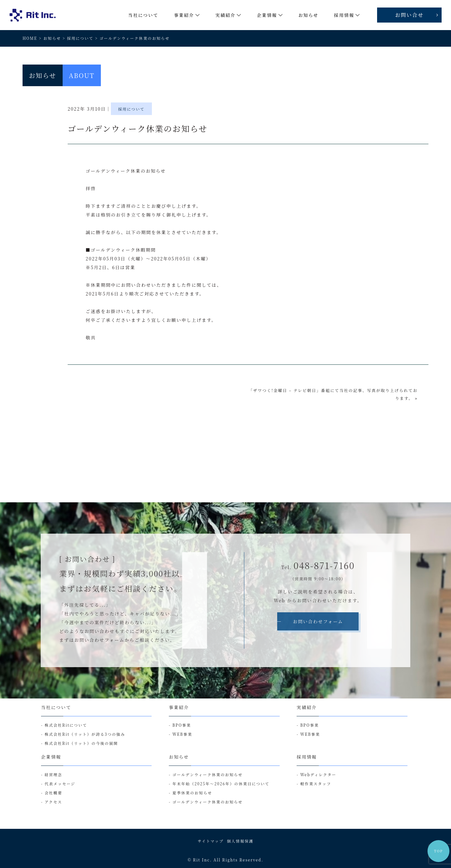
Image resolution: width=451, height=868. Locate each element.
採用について (80, 38)
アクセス (53, 802)
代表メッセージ (60, 784)
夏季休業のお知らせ (192, 793)
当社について (56, 707)
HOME (30, 38)
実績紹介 (307, 707)
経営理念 (53, 774)
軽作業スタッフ (316, 784)
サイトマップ (211, 841)
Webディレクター (318, 774)
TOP (438, 851)
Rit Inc (201, 860)
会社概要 (53, 793)
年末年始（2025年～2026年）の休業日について (221, 784)
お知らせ (52, 38)
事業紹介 (179, 707)
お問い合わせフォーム (318, 621)
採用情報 (307, 757)
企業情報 (51, 757)
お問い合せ (410, 15)
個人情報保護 (240, 841)
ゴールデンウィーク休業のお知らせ (208, 774)
